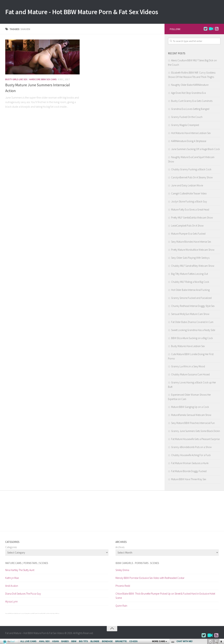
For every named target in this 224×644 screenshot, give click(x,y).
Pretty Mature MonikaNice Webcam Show (193, 250)
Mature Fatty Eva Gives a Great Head (190, 210)
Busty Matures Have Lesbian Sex (188, 347)
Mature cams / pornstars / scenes (27, 564)
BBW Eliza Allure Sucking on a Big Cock (192, 339)
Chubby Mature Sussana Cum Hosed (190, 375)
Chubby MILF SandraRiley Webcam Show (193, 266)
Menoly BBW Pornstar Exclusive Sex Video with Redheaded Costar (150, 579)
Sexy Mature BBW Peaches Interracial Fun (193, 424)
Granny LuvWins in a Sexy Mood (188, 367)
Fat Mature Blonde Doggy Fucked (189, 472)
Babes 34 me (50, 614)
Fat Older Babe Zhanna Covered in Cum (192, 323)
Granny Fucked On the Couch (187, 118)
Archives (120, 548)
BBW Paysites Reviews (37, 614)
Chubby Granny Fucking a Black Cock (191, 170)
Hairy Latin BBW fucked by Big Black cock (13, 614)
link (221, 589)
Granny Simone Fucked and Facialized (191, 299)
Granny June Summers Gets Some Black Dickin (196, 432)
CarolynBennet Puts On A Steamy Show (192, 178)
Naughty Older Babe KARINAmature (190, 85)
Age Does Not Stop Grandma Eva (188, 94)
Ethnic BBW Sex (44, 614)
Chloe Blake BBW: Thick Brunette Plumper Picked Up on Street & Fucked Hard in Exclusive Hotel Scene (165, 596)
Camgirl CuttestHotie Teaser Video (189, 194)
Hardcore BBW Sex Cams (43, 80)
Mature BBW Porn (56, 614)
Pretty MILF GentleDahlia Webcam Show (192, 218)
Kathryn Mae (12, 579)
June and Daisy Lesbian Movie (187, 186)
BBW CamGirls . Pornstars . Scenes (137, 564)
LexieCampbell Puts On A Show (187, 226)
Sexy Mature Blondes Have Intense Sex (191, 242)
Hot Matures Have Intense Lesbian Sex (191, 134)
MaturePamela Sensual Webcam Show (191, 416)
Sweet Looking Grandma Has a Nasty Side (193, 331)
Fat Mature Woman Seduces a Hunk (190, 464)
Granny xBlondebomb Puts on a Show (191, 448)
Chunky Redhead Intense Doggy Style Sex (193, 307)
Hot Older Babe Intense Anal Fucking (190, 291)
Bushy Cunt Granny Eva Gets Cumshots (192, 102)
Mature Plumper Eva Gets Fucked (188, 234)
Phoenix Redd (123, 586)
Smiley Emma (122, 571)
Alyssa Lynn (11, 602)
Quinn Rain (121, 606)
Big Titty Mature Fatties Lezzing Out (190, 274)
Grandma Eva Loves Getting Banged (190, 110)
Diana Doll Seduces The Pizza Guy (23, 594)
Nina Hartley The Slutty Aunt (20, 571)
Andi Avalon (12, 586)
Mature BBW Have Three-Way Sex (189, 480)
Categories (11, 548)
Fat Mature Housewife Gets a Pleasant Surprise (195, 440)
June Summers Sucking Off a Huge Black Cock (195, 150)
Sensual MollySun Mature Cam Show (190, 315)
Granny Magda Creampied (185, 126)
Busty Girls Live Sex (16, 80)
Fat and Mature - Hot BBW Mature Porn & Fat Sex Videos (90, 12)
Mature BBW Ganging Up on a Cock (190, 408)
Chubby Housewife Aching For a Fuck (191, 456)
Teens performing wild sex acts (26, 614)
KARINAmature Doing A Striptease (189, 142)
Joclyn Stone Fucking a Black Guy (189, 202)
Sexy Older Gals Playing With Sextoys (190, 258)
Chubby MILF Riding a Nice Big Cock (190, 283)
